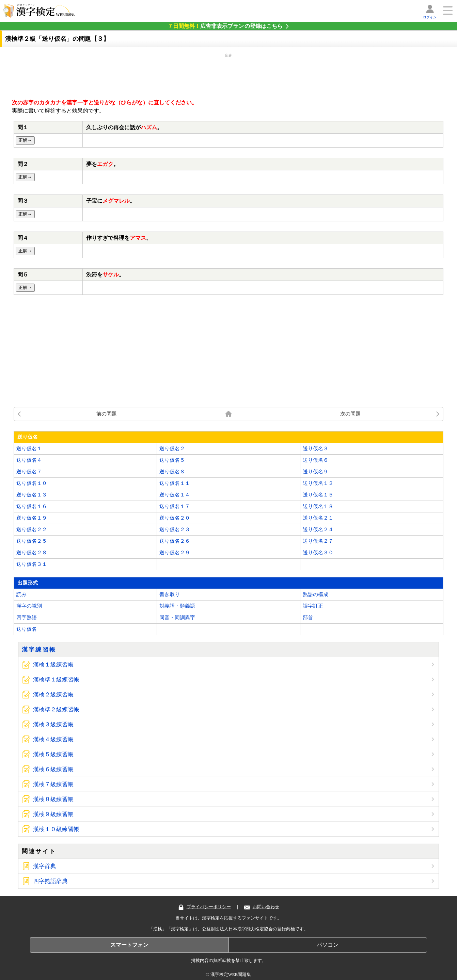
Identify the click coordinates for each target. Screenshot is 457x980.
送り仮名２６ (175, 541)
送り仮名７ (29, 472)
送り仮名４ (29, 460)
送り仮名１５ (318, 495)
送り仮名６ (316, 460)
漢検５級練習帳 (53, 754)
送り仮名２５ (32, 541)
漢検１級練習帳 (53, 665)
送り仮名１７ (175, 506)
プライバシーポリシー (204, 907)
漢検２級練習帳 (53, 695)
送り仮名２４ (318, 529)
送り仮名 (27, 629)
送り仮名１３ (32, 495)
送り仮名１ (29, 449)
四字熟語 (27, 618)
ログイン (430, 17)
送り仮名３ (316, 449)
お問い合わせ (262, 907)
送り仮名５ (172, 460)
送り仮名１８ (318, 506)
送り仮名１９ (32, 518)
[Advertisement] (228, 75)
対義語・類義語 (177, 606)
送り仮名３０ (318, 553)
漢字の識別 (29, 606)
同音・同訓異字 (177, 618)
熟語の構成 (316, 594)
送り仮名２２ (32, 529)
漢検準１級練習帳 (56, 680)
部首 (308, 618)
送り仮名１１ (175, 483)
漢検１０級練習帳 (56, 829)
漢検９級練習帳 (53, 814)
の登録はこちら (225, 26)
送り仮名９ (316, 472)
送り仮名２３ (175, 529)
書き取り (170, 594)
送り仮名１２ (318, 483)
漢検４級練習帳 (53, 739)
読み (21, 594)
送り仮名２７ (318, 541)
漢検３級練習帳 (53, 724)
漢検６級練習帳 (53, 769)
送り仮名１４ (175, 495)
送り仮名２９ (175, 553)
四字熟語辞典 (50, 881)
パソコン (328, 945)
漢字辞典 (45, 866)
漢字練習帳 (39, 650)
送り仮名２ (172, 449)
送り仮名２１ (318, 518)
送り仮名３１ (32, 564)
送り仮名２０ (175, 518)
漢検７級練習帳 (53, 784)
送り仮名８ (172, 472)
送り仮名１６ (32, 506)
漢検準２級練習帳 (56, 709)
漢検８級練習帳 (53, 799)
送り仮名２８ (32, 553)
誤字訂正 (313, 606)
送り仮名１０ (32, 483)
